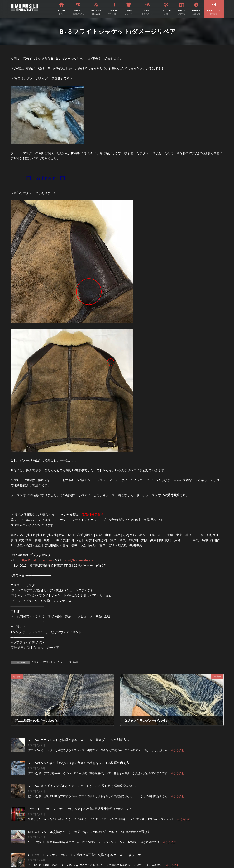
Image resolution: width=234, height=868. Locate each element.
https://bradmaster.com (36, 560)
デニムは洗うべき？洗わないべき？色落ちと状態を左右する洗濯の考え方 (79, 763)
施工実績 (73, 662)
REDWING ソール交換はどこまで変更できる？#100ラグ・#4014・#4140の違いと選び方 (89, 832)
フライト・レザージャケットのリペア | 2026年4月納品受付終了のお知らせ (80, 809)
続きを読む (177, 750)
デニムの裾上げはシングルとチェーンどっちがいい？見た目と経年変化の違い (82, 786)
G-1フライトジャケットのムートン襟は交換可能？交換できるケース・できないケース (87, 855)
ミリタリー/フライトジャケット (48, 662)
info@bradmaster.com (80, 560)
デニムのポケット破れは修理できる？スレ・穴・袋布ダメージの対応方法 (79, 740)
